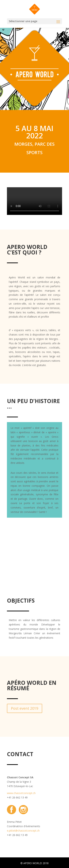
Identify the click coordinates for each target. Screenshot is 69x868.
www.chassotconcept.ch (21, 793)
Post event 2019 (25, 708)
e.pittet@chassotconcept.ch (23, 831)
